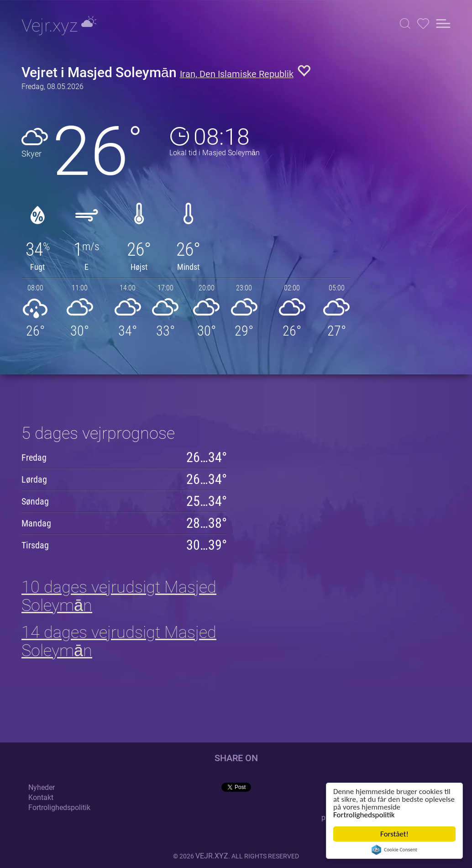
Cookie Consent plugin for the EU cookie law (394, 850)
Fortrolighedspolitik (364, 815)
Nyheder (42, 787)
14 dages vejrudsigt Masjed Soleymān (119, 642)
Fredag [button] (34, 458)
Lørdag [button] (34, 479)
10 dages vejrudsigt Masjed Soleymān (119, 596)
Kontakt (41, 797)
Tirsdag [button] (35, 545)
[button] (405, 24)
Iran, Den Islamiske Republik (237, 74)
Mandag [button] (36, 523)
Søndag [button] (35, 501)
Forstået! (394, 834)
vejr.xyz (212, 856)
